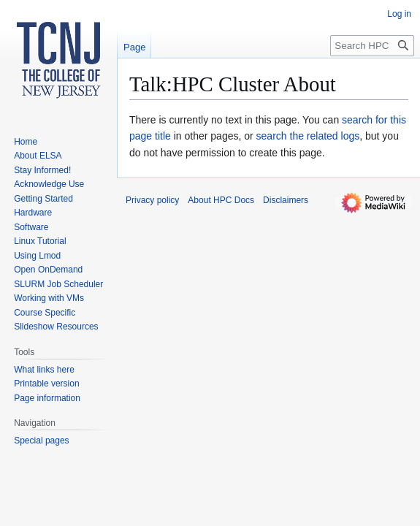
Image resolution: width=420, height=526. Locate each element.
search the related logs (308, 136)
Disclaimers (286, 200)
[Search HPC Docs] (372, 46)
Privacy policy (152, 200)
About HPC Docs (221, 200)
